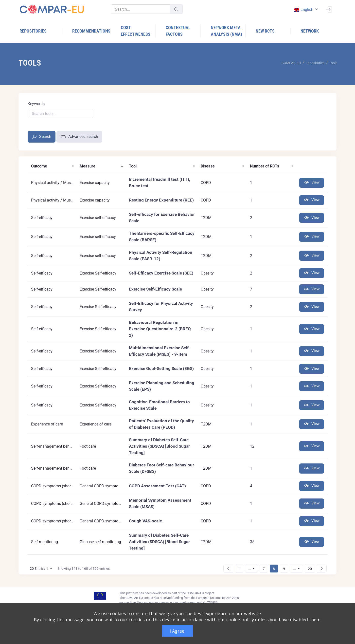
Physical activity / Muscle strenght (61, 183)
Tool (133, 166)
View (312, 183)
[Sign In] (329, 9)
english (303, 9)
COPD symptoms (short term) (57, 486)
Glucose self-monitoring (100, 542)
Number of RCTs (265, 166)
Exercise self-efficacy (98, 218)
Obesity (207, 273)
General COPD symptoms (102, 486)
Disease (208, 166)
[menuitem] (41, 31)
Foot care (88, 446)
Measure (88, 166)
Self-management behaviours (57, 446)
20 (311, 569)
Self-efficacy (42, 218)
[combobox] (305, 9)
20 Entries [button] (42, 569)
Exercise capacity (95, 183)
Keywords (36, 104)
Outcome (39, 166)
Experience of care (47, 424)
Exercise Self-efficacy (98, 273)
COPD (206, 183)
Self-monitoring (44, 542)
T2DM (206, 218)
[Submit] (176, 9)
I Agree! (177, 631)
